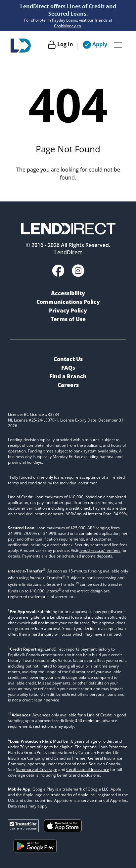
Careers (68, 385)
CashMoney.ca (68, 26)
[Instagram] (78, 271)
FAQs (68, 368)
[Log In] (60, 46)
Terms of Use (68, 319)
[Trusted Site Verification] (23, 830)
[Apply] (95, 46)
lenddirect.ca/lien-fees (100, 550)
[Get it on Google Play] (35, 854)
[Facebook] (58, 271)
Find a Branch (68, 376)
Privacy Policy (68, 310)
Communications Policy (68, 302)
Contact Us (68, 359)
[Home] (21, 46)
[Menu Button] (118, 46)
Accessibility (68, 293)
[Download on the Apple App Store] (63, 830)
